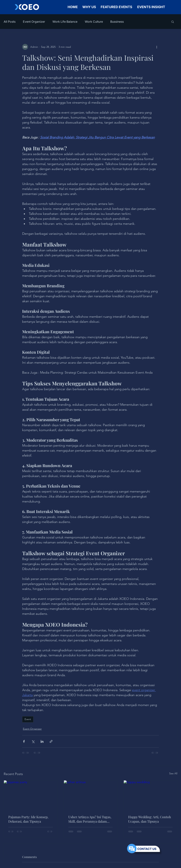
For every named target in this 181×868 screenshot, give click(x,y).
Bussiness (117, 22)
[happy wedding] (150, 795)
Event (28, 719)
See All (173, 773)
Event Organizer (34, 22)
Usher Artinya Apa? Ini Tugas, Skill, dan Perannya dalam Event (90, 819)
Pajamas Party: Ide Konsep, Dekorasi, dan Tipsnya (28, 819)
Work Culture (94, 22)
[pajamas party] (31, 795)
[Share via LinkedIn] (42, 741)
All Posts (10, 22)
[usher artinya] (91, 795)
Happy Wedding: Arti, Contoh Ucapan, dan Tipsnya (150, 819)
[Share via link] (51, 741)
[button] (173, 22)
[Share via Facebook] (24, 741)
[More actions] (157, 47)
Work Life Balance (65, 22)
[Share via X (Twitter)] (33, 741)
